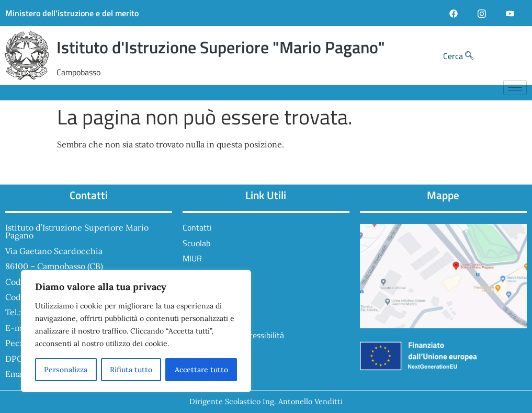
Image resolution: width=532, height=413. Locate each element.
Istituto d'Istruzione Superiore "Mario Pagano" (221, 47)
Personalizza (66, 370)
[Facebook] (454, 13)
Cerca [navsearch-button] (458, 56)
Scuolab (196, 243)
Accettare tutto (201, 370)
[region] (136, 331)
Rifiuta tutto (131, 370)
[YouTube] (510, 13)
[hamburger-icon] (515, 88)
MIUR (192, 258)
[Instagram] (482, 13)
